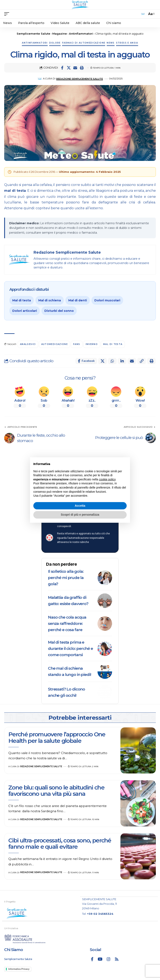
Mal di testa (22, 300)
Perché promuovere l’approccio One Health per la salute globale (57, 737)
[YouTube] (100, 959)
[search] (143, 14)
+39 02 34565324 (100, 914)
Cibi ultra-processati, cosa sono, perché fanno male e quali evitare (60, 843)
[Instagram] (109, 959)
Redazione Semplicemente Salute (80, 79)
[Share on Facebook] (62, 68)
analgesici (28, 344)
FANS (77, 344)
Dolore (55, 43)
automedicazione (54, 344)
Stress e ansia (127, 43)
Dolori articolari (25, 311)
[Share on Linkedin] (122, 361)
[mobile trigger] (8, 14)
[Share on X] (69, 68)
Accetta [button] (80, 506)
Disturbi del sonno (59, 311)
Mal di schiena (50, 300)
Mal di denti (78, 300)
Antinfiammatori (35, 43)
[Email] (75, 68)
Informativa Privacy (19, 969)
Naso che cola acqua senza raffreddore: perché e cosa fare (67, 623)
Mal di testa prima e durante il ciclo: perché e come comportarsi (70, 649)
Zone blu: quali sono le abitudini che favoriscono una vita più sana (56, 791)
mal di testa (15, 191)
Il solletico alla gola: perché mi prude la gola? (66, 578)
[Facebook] (92, 959)
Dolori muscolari (107, 300)
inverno (92, 344)
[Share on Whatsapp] (112, 361)
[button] (82, 68)
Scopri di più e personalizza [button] (80, 515)
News (111, 43)
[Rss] (117, 959)
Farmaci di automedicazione (84, 43)
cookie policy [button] (107, 479)
